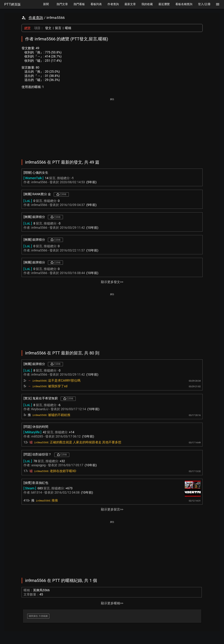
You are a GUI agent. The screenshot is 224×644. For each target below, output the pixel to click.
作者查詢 (36, 18)
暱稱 (68, 28)
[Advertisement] (112, 126)
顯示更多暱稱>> (112, 603)
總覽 (27, 28)
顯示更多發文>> (112, 282)
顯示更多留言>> (112, 509)
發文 (48, 28)
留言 (58, 28)
